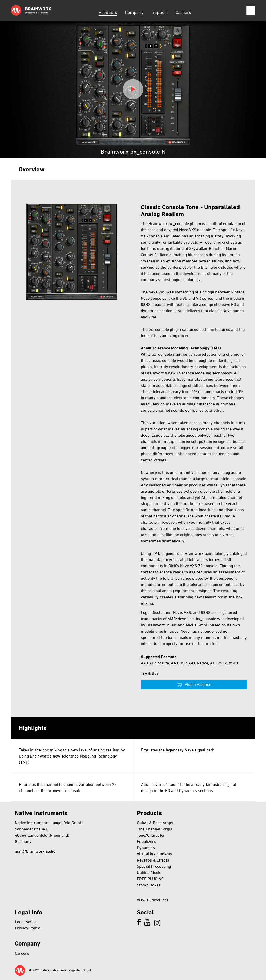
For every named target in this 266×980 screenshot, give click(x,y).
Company (134, 12)
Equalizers (147, 841)
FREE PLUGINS (150, 879)
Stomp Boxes (149, 885)
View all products (152, 900)
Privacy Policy (27, 928)
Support (160, 12)
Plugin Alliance (198, 684)
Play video (133, 89)
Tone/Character (151, 835)
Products (108, 12)
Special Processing (154, 866)
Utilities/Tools (149, 872)
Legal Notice (26, 922)
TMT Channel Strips (155, 829)
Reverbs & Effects (153, 860)
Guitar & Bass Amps (155, 823)
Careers (183, 12)
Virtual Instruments (155, 854)
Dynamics (146, 848)
